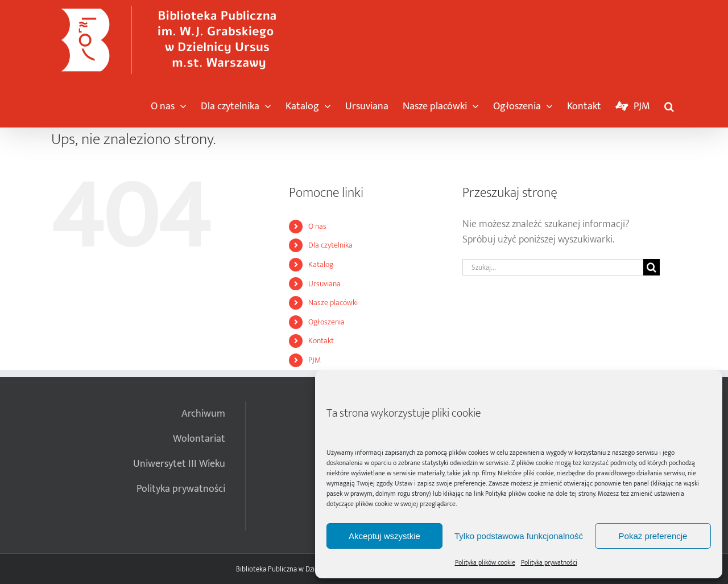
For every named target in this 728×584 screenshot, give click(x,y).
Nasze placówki (333, 303)
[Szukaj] (652, 267)
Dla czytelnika (330, 245)
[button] (669, 104)
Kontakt (321, 341)
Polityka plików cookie (515, 493)
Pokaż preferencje (653, 536)
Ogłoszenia (326, 322)
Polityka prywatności (549, 562)
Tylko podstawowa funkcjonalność (519, 536)
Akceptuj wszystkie (384, 536)
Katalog (321, 264)
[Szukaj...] (553, 267)
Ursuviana (324, 284)
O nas (317, 226)
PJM (315, 360)
